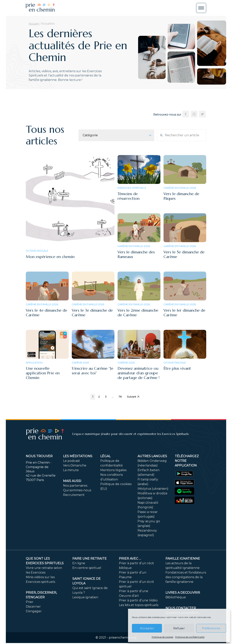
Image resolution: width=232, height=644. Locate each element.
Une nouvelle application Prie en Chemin (43, 373)
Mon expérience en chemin (50, 257)
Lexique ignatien (85, 597)
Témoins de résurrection (129, 196)
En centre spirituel (87, 568)
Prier (30, 602)
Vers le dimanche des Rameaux (136, 254)
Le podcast (71, 461)
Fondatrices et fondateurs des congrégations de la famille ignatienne (186, 577)
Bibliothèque (176, 597)
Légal (105, 456)
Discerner (33, 607)
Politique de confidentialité (190, 637)
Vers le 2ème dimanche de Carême (138, 313)
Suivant (133, 397)
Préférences (211, 628)
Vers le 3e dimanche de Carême (92, 313)
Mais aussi (72, 481)
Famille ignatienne (183, 559)
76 (120, 397)
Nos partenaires (75, 486)
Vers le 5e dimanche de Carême (184, 254)
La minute (71, 470)
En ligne (79, 563)
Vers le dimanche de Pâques (181, 196)
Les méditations (78, 456)
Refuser (179, 628)
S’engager (34, 611)
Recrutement (74, 495)
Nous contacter (181, 608)
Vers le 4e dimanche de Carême (46, 313)
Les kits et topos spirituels (139, 605)
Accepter (147, 628)
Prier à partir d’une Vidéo (138, 600)
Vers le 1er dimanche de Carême (184, 313)
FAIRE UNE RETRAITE (90, 559)
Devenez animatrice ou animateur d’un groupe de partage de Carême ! (139, 373)
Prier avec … (130, 559)
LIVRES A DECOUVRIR (183, 593)
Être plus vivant (177, 368)
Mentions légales (113, 470)
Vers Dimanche (75, 465)
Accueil (34, 24)
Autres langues (152, 456)
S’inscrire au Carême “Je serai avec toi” (93, 371)
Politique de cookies (162, 637)
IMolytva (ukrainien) (153, 489)
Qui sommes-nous (77, 490)
